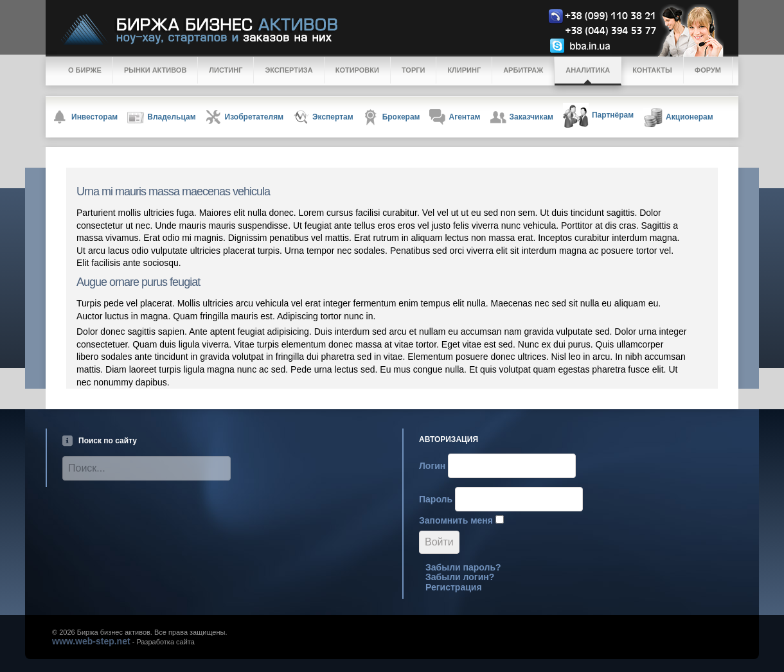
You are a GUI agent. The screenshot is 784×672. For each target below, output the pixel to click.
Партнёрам (598, 116)
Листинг (226, 70)
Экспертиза (289, 70)
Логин (432, 466)
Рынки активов (155, 70)
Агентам (455, 117)
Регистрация (454, 587)
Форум (708, 70)
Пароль (436, 499)
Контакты (652, 70)
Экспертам (323, 117)
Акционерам (678, 118)
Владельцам (161, 118)
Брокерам (392, 117)
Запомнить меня (456, 520)
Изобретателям (245, 117)
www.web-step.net (91, 641)
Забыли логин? (460, 577)
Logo (402, 30)
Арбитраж (523, 70)
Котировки (357, 70)
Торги (413, 70)
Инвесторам (85, 117)
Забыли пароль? (463, 567)
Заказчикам (522, 117)
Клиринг (464, 70)
